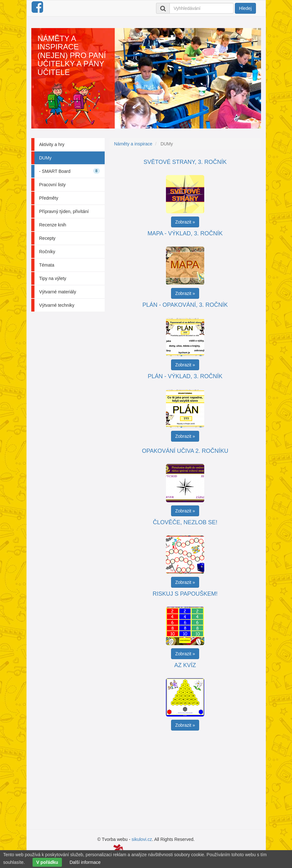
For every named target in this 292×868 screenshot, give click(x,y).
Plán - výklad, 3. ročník (185, 376)
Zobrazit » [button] (185, 222)
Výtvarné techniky (57, 305)
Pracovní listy (52, 185)
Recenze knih (53, 225)
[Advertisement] (188, 778)
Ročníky (47, 252)
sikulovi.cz (142, 839)
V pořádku (47, 862)
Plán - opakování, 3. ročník (185, 305)
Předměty (49, 198)
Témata (47, 265)
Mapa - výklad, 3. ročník (185, 233)
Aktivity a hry (52, 144)
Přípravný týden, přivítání (64, 211)
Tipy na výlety (53, 278)
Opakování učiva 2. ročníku (185, 451)
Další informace (85, 862)
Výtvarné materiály (58, 292)
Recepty (47, 238)
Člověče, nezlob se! (185, 522)
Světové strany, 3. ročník (185, 162)
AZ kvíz (185, 665)
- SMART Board (70, 171)
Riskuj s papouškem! (185, 594)
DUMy (45, 158)
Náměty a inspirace (133, 144)
